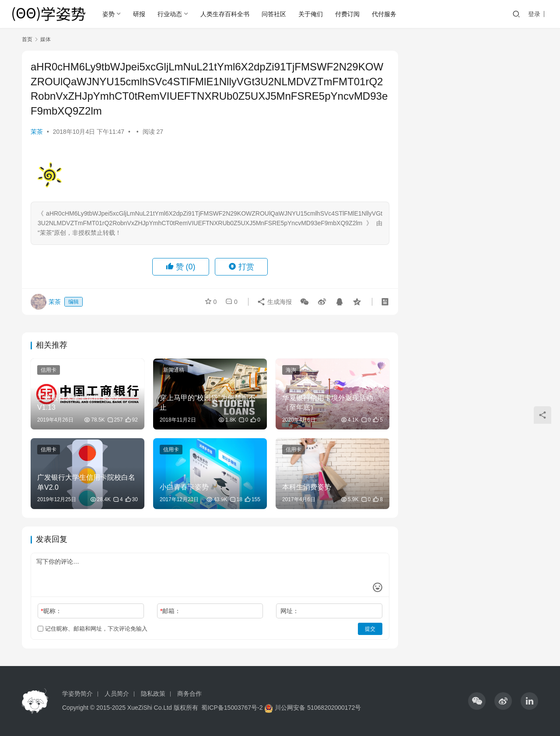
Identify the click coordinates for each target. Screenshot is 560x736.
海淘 (291, 370)
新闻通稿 (174, 370)
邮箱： (170, 611)
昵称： (51, 611)
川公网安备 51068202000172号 (318, 708)
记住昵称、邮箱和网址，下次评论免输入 (93, 629)
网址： (290, 611)
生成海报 (274, 302)
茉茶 (37, 132)
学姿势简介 (77, 694)
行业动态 (170, 14)
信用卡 (49, 370)
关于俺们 (311, 14)
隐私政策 (153, 694)
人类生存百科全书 (225, 14)
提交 (370, 629)
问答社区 (274, 14)
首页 (27, 39)
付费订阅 (347, 14)
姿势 (108, 14)
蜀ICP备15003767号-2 (232, 708)
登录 (534, 14)
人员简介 (117, 694)
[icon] (477, 701)
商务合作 (189, 694)
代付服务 (384, 14)
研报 (139, 14)
